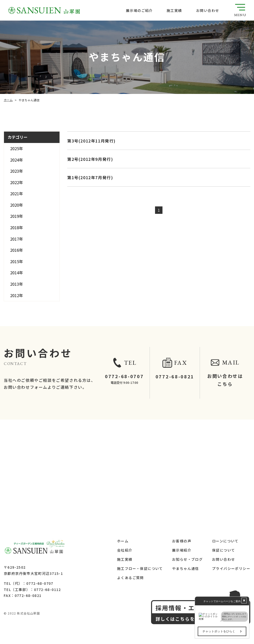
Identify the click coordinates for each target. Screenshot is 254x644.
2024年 (17, 160)
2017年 (17, 239)
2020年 (17, 205)
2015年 (17, 261)
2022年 (17, 182)
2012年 (17, 295)
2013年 (17, 284)
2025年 (17, 148)
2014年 (17, 273)
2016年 (17, 250)
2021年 (17, 194)
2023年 (17, 171)
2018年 (17, 227)
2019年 (17, 216)
